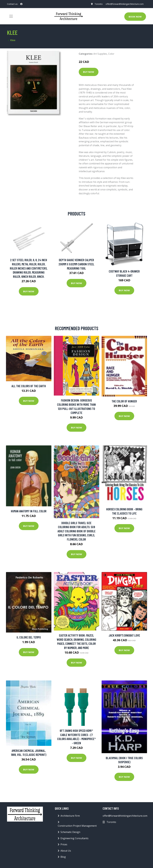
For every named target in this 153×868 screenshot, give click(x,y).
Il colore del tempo (29, 637)
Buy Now (89, 72)
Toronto (99, 4)
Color (111, 54)
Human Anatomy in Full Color (29, 511)
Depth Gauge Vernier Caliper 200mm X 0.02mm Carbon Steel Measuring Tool (76, 264)
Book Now (135, 17)
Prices (64, 844)
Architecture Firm (70, 816)
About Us (66, 851)
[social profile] (21, 4)
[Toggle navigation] (11, 16)
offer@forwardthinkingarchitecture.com (125, 4)
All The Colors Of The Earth (29, 386)
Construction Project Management (77, 826)
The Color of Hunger (124, 401)
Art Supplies (100, 54)
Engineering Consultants (74, 838)
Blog (63, 857)
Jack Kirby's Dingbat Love (124, 635)
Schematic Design (70, 832)
